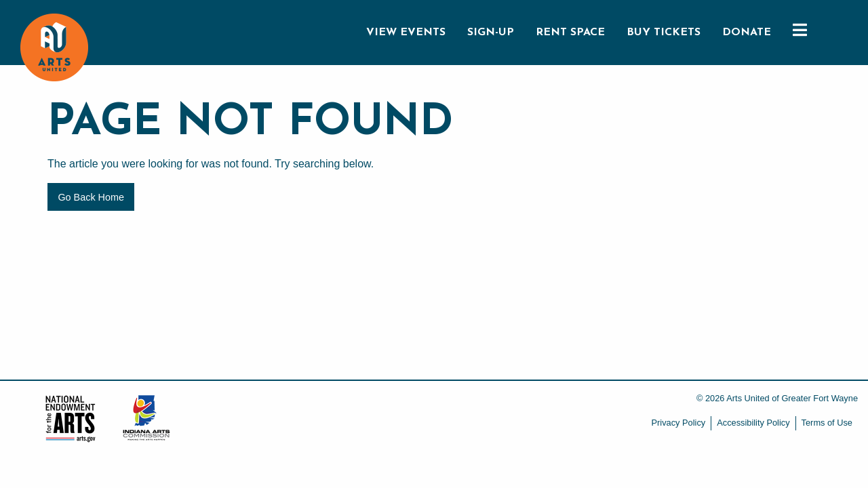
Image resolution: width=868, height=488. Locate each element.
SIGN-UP (491, 33)
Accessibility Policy (753, 423)
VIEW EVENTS (406, 33)
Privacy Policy (679, 423)
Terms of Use (827, 423)
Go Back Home (91, 197)
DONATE (747, 33)
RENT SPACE (570, 33)
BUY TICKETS (664, 33)
